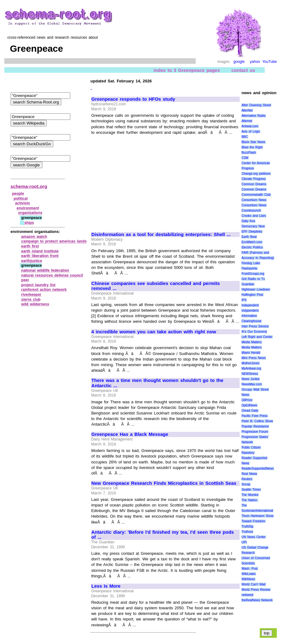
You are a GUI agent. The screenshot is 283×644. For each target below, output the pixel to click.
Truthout (247, 532)
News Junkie (250, 379)
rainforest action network (44, 290)
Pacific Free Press (255, 416)
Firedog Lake (251, 263)
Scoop (246, 484)
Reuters (247, 479)
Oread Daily (250, 411)
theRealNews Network (257, 600)
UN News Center (254, 537)
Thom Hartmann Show (257, 516)
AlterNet (247, 110)
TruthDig (247, 526)
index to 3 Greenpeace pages (187, 70)
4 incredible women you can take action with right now (154, 332)
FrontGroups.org (253, 274)
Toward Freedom (253, 521)
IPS (244, 300)
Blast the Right (252, 147)
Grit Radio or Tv (253, 279)
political (21, 199)
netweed (247, 595)
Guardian (248, 284)
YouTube (270, 62)
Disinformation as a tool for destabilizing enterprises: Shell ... (161, 234)
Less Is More (106, 586)
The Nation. (250, 500)
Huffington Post (252, 295)
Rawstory (248, 453)
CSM (245, 158)
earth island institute (40, 251)
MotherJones (250, 363)
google (239, 62)
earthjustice (32, 261)
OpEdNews (249, 405)
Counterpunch (251, 210)
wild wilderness (35, 304)
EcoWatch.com (252, 242)
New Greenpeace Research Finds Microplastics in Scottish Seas (164, 483)
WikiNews (248, 579)
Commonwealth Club (256, 195)
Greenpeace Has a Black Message (130, 434)
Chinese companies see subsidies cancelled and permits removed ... (156, 286)
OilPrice (247, 400)
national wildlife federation (45, 270)
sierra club (31, 300)
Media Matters (252, 342)
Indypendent (250, 311)
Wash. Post (250, 569)
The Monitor (250, 495)
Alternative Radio (254, 116)
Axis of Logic (251, 131)
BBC (245, 137)
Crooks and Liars (254, 216)
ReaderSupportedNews (258, 469)
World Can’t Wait (254, 584)
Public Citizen (251, 447)
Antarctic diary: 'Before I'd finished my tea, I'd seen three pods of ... (163, 535)
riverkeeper (31, 295)
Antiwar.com (250, 126)
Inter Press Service (255, 326)
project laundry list (39, 285)
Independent (250, 305)
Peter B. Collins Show (257, 421)
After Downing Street (256, 105)
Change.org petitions (256, 174)
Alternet (247, 121)
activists (23, 203)
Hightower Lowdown (256, 289)
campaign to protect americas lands (54, 241)
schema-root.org (29, 186)
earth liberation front (40, 256)
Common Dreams (254, 184)
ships (29, 223)
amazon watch (34, 237)
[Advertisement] (143, 181)
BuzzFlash (249, 153)
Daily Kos (248, 221)
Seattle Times (251, 490)
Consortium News (254, 200)
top (267, 633)
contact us (243, 70)
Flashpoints (249, 268)
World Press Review (256, 590)
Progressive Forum (255, 432)
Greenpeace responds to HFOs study (133, 99)
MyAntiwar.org (251, 368)
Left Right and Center (257, 337)
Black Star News (253, 142)
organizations (30, 213)
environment (28, 208)
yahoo (255, 62)
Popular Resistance (255, 426)
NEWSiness (250, 374)
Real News (249, 474)
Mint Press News (254, 358)
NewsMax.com (252, 384)
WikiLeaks (249, 574)
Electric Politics (252, 247)
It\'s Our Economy (254, 332)
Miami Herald (251, 353)
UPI (244, 542)
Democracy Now (253, 226)
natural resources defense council (52, 275)
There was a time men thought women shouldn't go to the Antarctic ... (157, 383)
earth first (30, 246)
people (18, 194)
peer (25, 280)
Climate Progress (254, 179)
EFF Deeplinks (252, 232)
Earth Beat (249, 237)
